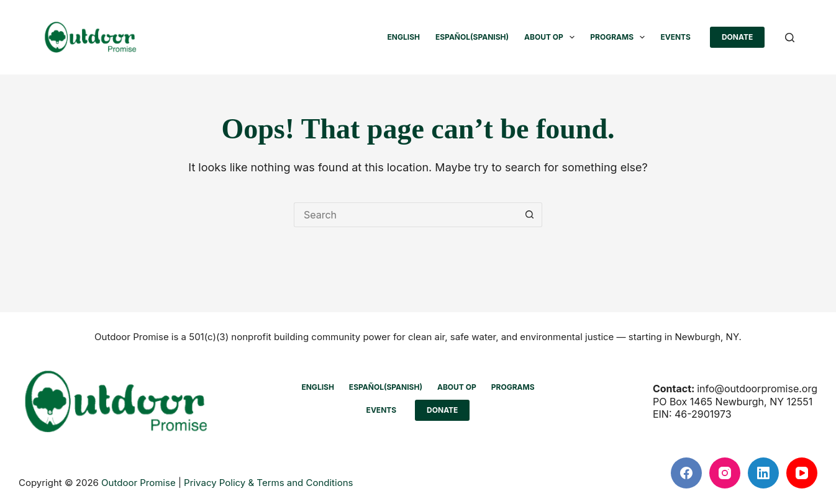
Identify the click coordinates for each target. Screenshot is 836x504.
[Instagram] (725, 473)
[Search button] (530, 215)
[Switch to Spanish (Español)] (472, 37)
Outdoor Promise (139, 483)
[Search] (790, 38)
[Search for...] (406, 215)
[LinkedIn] (763, 473)
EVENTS (675, 37)
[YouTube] (802, 473)
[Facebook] (686, 473)
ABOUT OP (552, 37)
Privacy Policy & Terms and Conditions (268, 483)
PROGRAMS (620, 37)
